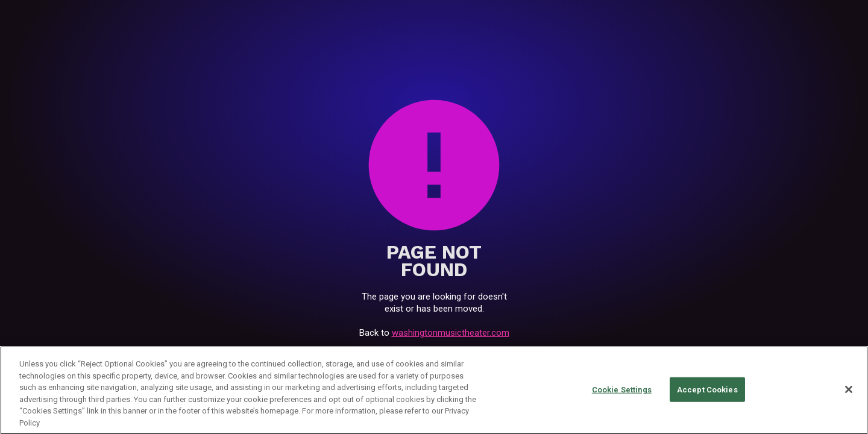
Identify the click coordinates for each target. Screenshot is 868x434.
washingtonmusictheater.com (451, 333)
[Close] (849, 391)
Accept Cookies (707, 391)
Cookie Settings (622, 391)
